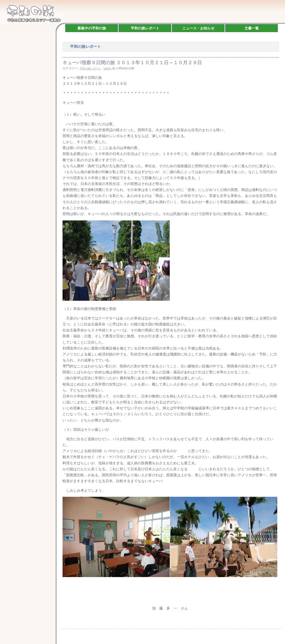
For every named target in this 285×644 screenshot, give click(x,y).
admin (108, 68)
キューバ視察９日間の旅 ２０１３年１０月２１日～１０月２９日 (132, 63)
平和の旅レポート (90, 68)
